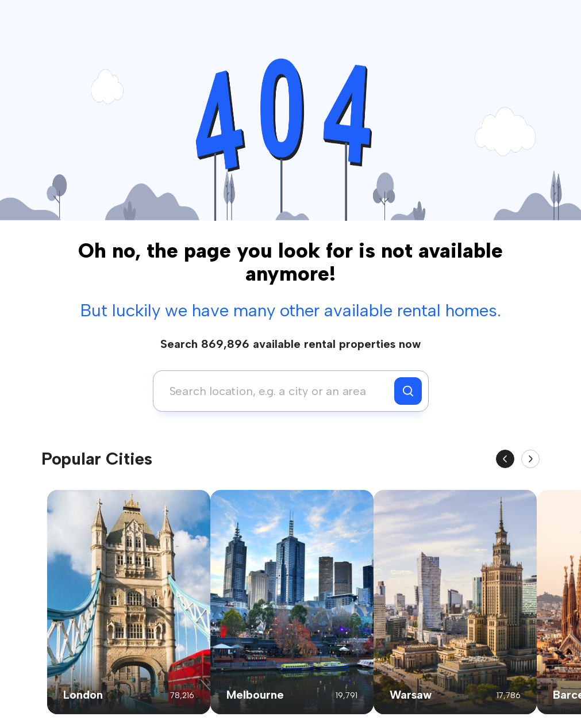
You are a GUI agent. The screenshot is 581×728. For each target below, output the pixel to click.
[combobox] (277, 391)
